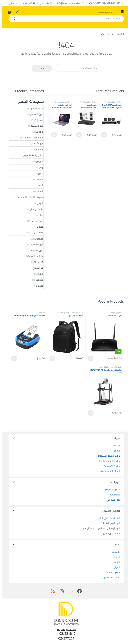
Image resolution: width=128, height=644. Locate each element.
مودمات (37, 286)
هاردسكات (36, 262)
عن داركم (114, 445)
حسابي (11, 3)
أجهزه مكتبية (35, 250)
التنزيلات (114, 562)
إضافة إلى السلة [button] (102, 135)
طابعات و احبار (35, 209)
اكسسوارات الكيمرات (31, 138)
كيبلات (38, 274)
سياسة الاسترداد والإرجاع (107, 461)
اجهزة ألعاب (36, 144)
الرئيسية (118, 34)
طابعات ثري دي (34, 233)
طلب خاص (44, 3)
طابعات (38, 227)
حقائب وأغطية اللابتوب (31, 155)
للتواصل (114, 451)
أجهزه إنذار (36, 120)
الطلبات (115, 557)
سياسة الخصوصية (110, 466)
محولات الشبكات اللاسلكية (29, 197)
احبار (39, 215)
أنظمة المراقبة (114, 102)
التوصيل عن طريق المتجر (107, 518)
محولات (37, 280)
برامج (39, 167)
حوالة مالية (113, 495)
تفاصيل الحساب (111, 572)
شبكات (38, 191)
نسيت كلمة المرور (108, 577)
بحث (11, 19)
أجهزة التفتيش (34, 114)
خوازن (38, 173)
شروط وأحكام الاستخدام (107, 456)
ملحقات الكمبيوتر (33, 256)
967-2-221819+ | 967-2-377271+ (104, 3)
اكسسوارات (36, 150)
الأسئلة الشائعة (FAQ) (108, 471)
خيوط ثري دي (35, 221)
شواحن (38, 203)
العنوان (115, 567)
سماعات (37, 179)
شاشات (38, 185)
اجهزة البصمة (35, 126)
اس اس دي (36, 268)
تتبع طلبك (27, 3)
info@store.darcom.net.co (68, 3)
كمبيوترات (54, 102)
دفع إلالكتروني (111, 500)
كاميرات (105, 102)
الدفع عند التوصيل (110, 489)
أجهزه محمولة (64, 102)
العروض (37, 161)
